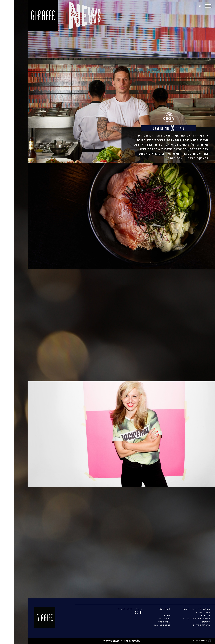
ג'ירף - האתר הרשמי (116, 609)
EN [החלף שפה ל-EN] (186, 6)
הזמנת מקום (189, 612)
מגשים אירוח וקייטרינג (183, 619)
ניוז (155, 612)
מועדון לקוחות (188, 625)
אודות (154, 615)
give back (151, 609)
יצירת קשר (151, 619)
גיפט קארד (151, 622)
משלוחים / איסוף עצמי (183, 609)
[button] (195, 6)
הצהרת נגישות (149, 625)
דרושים (192, 622)
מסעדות (192, 615)
